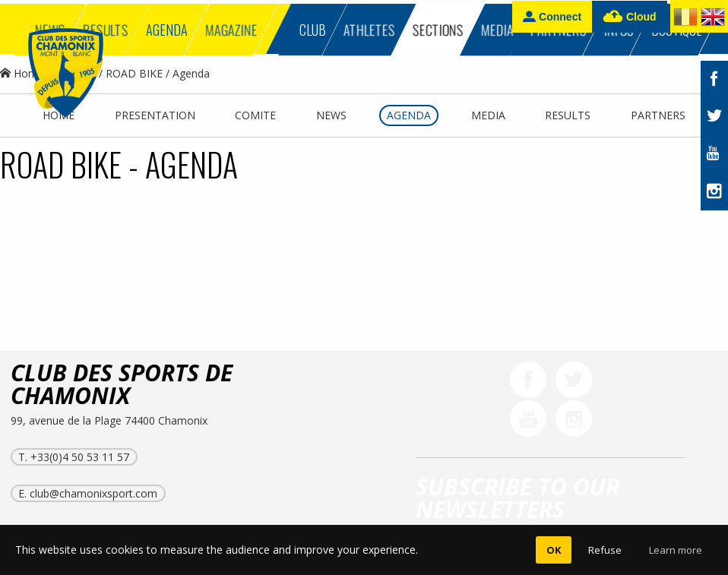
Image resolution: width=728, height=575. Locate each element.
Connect (552, 16)
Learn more (676, 550)
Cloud (630, 17)
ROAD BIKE (134, 73)
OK (554, 550)
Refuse (605, 550)
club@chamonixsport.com (93, 493)
